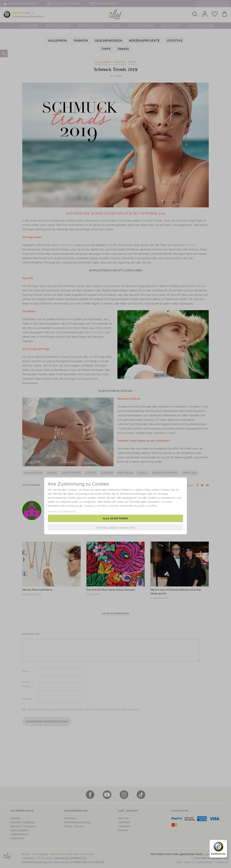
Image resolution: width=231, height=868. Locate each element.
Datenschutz (69, 511)
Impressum (54, 511)
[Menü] (225, 842)
